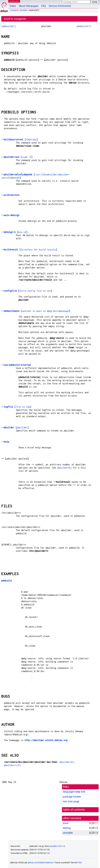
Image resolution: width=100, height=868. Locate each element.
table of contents (74, 810)
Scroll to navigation (15, 19)
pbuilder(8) (65, 468)
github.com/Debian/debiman (41, 863)
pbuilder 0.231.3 (57, 846)
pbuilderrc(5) (12, 765)
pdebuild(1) (9, 26)
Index (13, 6)
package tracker (72, 797)
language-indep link (74, 792)
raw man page (71, 801)
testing (67, 828)
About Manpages (29, 6)
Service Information (60, 6)
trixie (66, 823)
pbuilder (24, 10)
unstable (14, 10)
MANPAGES (14, 1)
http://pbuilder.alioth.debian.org (46, 740)
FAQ (43, 6)
